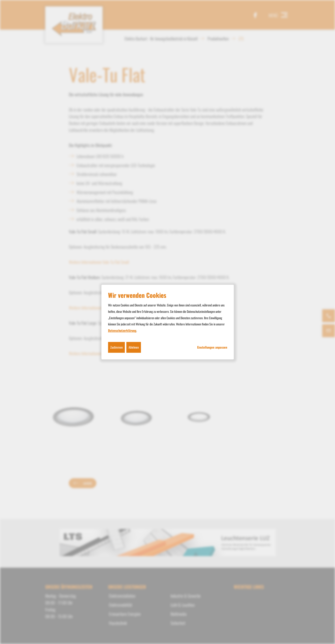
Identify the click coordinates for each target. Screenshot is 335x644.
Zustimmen (116, 347)
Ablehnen (134, 347)
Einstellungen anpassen (212, 347)
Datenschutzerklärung (122, 330)
